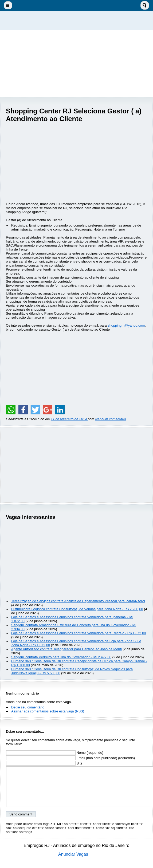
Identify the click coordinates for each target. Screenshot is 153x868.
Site (44, 763)
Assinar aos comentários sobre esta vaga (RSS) (48, 711)
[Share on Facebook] (23, 410)
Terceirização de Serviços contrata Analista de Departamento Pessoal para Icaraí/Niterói (78, 601)
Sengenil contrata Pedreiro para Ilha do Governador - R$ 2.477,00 (61, 657)
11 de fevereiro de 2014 (69, 419)
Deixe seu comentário (28, 707)
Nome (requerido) (55, 753)
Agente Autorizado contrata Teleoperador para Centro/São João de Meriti (66, 649)
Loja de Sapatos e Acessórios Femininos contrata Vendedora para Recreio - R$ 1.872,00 (79, 633)
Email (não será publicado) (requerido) (70, 758)
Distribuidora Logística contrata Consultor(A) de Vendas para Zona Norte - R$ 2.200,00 (77, 609)
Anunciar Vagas (73, 854)
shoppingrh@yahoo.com (126, 325)
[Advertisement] (77, 64)
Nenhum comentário (110, 419)
